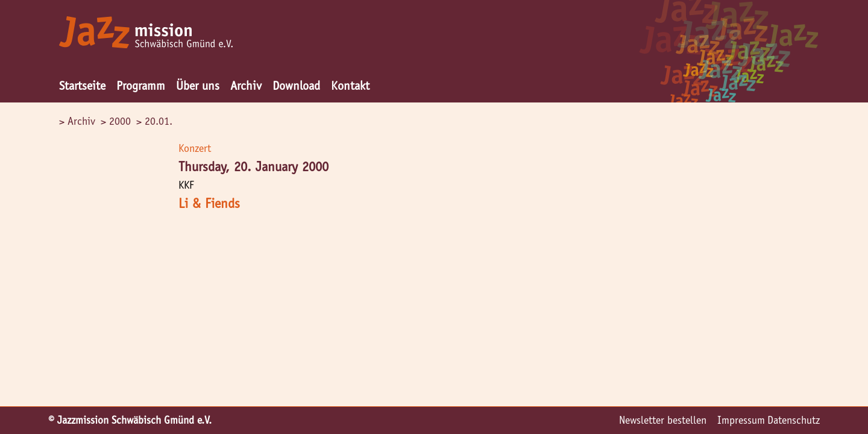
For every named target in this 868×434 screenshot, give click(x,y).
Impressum (741, 420)
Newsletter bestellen (663, 420)
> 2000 (116, 121)
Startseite (82, 86)
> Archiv (77, 121)
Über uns (198, 86)
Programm (141, 86)
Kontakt (350, 86)
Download (296, 86)
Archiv (246, 86)
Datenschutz (794, 420)
